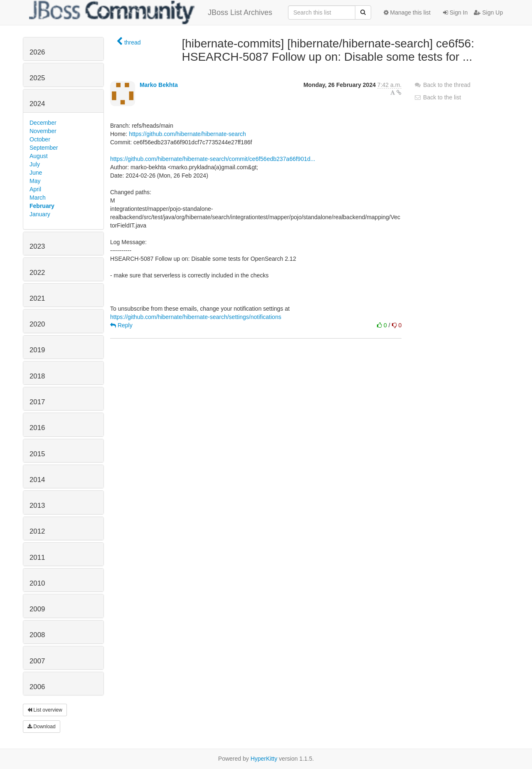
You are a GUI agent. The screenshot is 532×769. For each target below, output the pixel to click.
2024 (37, 104)
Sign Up (488, 12)
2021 (37, 298)
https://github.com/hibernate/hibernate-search (187, 134)
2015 (37, 454)
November (43, 131)
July (35, 164)
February (42, 206)
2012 (37, 531)
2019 (37, 350)
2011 (37, 558)
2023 (37, 246)
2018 (37, 376)
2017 (37, 402)
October (40, 139)
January (40, 214)
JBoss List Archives (151, 12)
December (43, 123)
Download (42, 727)
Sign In (455, 12)
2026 (37, 52)
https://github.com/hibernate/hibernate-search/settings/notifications (196, 317)
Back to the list (437, 97)
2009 (37, 609)
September (44, 148)
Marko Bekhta (159, 85)
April (35, 189)
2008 (37, 635)
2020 (37, 324)
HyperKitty (264, 759)
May (35, 181)
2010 (37, 583)
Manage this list (407, 12)
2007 (37, 661)
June (36, 173)
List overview (45, 710)
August (39, 156)
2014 (37, 480)
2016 (37, 428)
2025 (37, 78)
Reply (121, 325)
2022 (37, 273)
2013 (37, 506)
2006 (37, 687)
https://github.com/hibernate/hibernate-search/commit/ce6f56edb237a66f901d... (213, 159)
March (38, 198)
